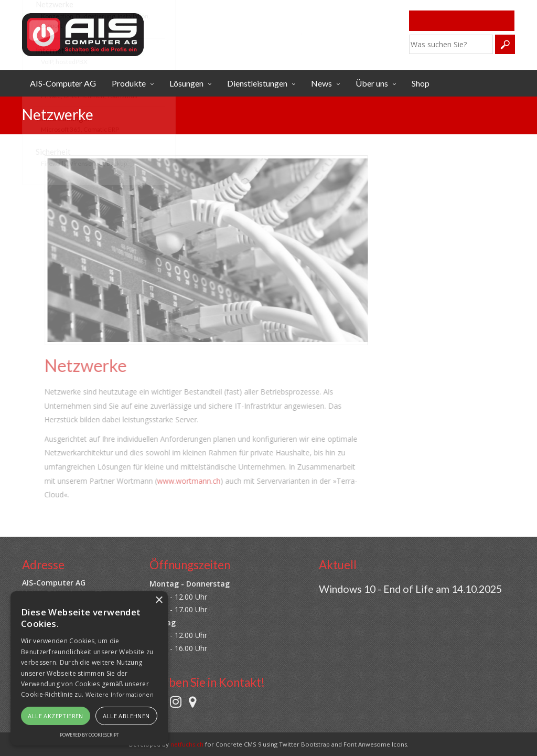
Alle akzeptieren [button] (55, 716)
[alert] (89, 668)
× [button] (159, 600)
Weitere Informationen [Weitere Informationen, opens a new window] (120, 694)
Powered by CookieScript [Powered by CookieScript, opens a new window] (89, 735)
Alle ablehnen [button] (126, 716)
